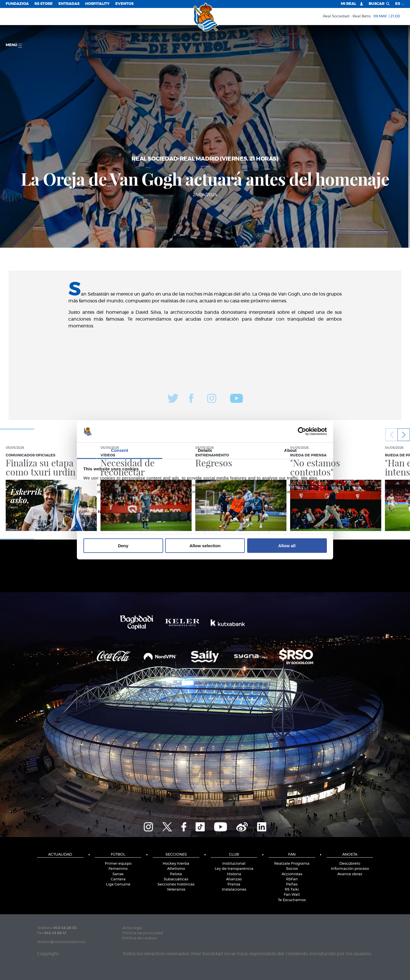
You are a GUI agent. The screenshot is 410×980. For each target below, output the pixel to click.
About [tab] (290, 450)
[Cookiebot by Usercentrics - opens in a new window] (302, 431)
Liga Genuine (118, 884)
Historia (234, 874)
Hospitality (97, 4)
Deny (123, 545)
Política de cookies (140, 938)
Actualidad (60, 855)
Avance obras (350, 874)
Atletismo (176, 869)
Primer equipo (118, 864)
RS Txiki (292, 890)
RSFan (292, 879)
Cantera (118, 879)
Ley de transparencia (234, 869)
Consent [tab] (120, 450)
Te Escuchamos (292, 900)
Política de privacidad (143, 933)
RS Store (44, 4)
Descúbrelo (350, 864)
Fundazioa (17, 4)
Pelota (176, 874)
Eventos (124, 4)
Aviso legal (132, 928)
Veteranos (176, 890)
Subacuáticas (176, 879)
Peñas (292, 884)
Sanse (118, 874)
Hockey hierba (176, 864)
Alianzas (234, 879)
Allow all (287, 545)
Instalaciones (234, 890)
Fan (292, 855)
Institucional (234, 864)
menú (14, 45)
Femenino (118, 869)
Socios (292, 869)
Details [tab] (205, 450)
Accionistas (292, 874)
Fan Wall (292, 895)
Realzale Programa (292, 864)
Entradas (69, 4)
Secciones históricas (176, 884)
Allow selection (205, 545)
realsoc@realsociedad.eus (61, 942)
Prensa (234, 884)
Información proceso (350, 869)
